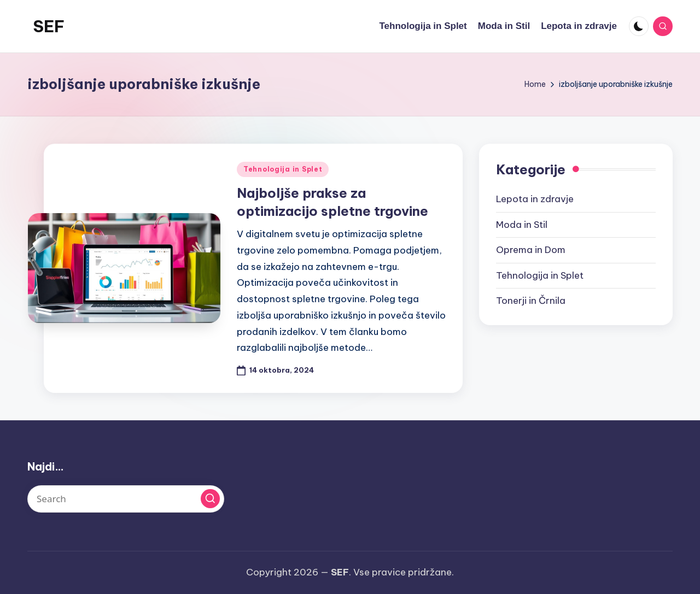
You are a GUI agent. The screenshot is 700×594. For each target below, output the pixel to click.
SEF (49, 26)
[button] (210, 499)
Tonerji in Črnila (531, 301)
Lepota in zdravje (535, 199)
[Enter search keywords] (126, 499)
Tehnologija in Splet (283, 169)
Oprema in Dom (531, 250)
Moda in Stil (522, 225)
